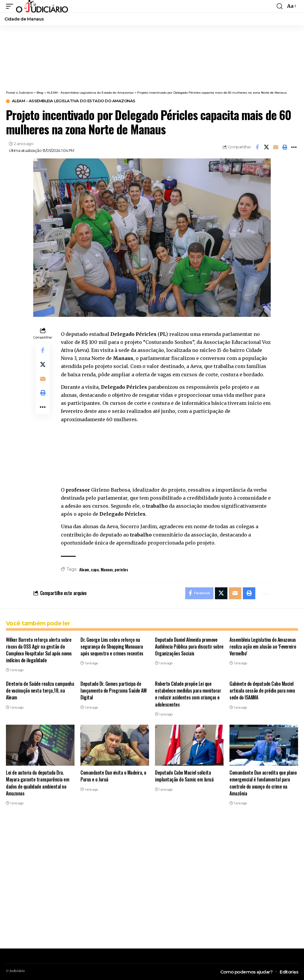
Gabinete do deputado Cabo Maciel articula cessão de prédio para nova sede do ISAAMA (262, 690)
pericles (121, 569)
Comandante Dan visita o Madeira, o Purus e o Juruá (113, 776)
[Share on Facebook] (257, 147)
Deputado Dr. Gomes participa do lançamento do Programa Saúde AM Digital (113, 690)
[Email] (275, 147)
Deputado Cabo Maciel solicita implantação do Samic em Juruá (184, 776)
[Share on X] (266, 147)
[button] (11, 6)
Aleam (84, 569)
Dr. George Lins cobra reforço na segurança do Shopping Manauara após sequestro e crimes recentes (112, 646)
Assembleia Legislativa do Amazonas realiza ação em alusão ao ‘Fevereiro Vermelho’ (263, 646)
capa (95, 569)
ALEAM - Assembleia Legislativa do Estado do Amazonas (74, 101)
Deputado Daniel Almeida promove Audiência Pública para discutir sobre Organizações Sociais (189, 646)
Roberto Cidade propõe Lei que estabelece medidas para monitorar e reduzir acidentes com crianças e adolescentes (188, 694)
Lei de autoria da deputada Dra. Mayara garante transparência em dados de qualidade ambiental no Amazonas (38, 783)
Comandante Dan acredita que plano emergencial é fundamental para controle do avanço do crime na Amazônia (263, 783)
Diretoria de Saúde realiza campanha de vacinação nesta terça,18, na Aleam (40, 690)
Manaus (107, 569)
